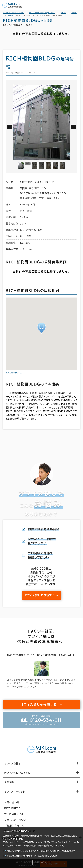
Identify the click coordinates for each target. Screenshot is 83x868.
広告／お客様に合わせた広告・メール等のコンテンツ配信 (32, 856)
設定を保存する (42, 863)
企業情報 (9, 782)
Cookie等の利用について (29, 842)
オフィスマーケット (15, 792)
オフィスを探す (13, 763)
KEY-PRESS (12, 808)
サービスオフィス (14, 814)
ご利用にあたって (14, 826)
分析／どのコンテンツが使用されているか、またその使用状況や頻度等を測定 (41, 851)
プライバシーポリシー (16, 820)
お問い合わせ (12, 802)
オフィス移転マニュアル (17, 773)
